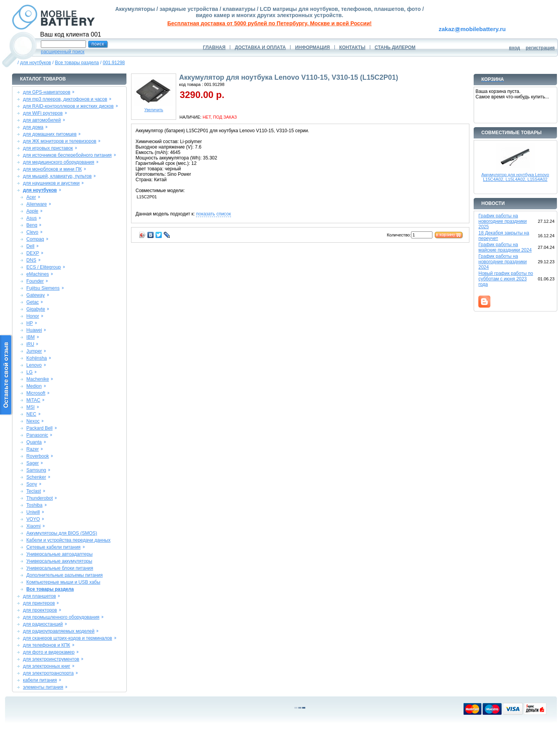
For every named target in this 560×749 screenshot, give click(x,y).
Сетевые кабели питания (53, 547)
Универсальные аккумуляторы (59, 561)
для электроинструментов (51, 659)
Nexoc (33, 421)
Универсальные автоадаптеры (59, 554)
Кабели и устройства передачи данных (68, 540)
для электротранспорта (48, 673)
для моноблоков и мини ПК (52, 169)
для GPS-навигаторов (47, 92)
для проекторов (40, 610)
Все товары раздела (77, 63)
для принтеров (39, 603)
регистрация (540, 48)
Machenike (38, 379)
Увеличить (154, 108)
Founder (35, 281)
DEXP (33, 253)
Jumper (34, 351)
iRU (30, 344)
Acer (31, 197)
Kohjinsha (37, 358)
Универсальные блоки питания (60, 568)
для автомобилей (42, 120)
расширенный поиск (63, 52)
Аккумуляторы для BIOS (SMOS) (62, 533)
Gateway (36, 295)
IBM (31, 337)
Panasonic (37, 435)
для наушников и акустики (51, 183)
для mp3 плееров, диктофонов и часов (65, 99)
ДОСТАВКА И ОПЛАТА (260, 47)
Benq (32, 225)
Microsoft (36, 393)
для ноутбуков (36, 63)
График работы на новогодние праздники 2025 (502, 221)
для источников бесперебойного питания (67, 155)
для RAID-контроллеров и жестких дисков (68, 106)
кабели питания (40, 680)
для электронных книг (47, 666)
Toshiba (34, 505)
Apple (32, 211)
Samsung (36, 470)
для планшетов (39, 596)
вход (515, 48)
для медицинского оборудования (59, 162)
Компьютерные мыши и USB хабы (63, 582)
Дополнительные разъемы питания (65, 575)
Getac (33, 302)
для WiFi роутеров (43, 113)
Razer (33, 449)
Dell (31, 246)
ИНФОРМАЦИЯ (312, 47)
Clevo (32, 232)
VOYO (33, 519)
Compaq (35, 239)
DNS (31, 260)
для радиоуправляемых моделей (59, 631)
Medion (34, 386)
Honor (33, 316)
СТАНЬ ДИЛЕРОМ (395, 47)
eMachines (38, 274)
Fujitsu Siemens (43, 288)
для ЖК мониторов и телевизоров (60, 141)
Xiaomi (34, 526)
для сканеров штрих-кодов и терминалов (67, 638)
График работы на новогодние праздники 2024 (502, 262)
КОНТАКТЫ (352, 47)
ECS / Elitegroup (44, 267)
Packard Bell (39, 428)
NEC (31, 414)
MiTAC (33, 400)
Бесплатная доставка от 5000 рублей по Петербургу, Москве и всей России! (269, 23)
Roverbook (38, 456)
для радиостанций (43, 624)
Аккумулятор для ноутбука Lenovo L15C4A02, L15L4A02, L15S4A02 (515, 177)
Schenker (36, 477)
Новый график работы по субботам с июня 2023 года (506, 279)
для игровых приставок (48, 148)
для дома (33, 127)
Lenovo (34, 365)
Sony (32, 484)
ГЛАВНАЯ (214, 47)
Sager (33, 463)
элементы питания (43, 687)
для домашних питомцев (50, 134)
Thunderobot (40, 498)
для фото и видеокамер (49, 652)
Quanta (34, 442)
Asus (32, 218)
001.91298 (114, 63)
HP (30, 323)
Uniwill (33, 512)
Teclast (34, 491)
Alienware (37, 204)
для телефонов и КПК (46, 645)
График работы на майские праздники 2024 (505, 247)
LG (30, 372)
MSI (31, 407)
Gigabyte (36, 309)
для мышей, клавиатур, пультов (57, 176)
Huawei (34, 330)
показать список (213, 214)
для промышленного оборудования (61, 617)
